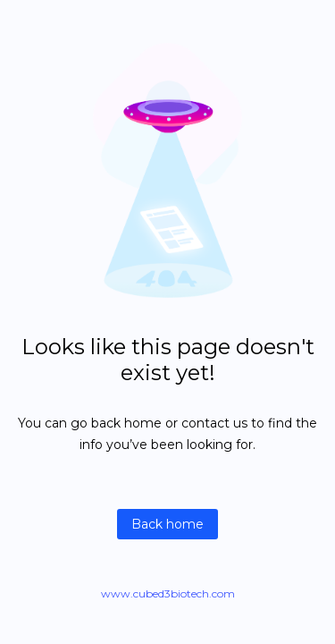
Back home (167, 524)
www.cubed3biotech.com (168, 593)
